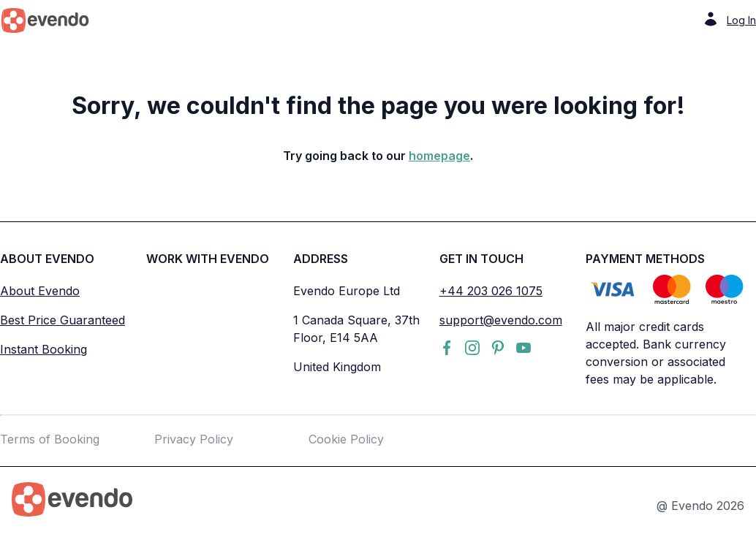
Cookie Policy (346, 439)
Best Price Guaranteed (63, 320)
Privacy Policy (194, 439)
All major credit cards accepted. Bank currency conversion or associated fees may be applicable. (656, 353)
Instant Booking (44, 349)
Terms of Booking (50, 439)
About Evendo (40, 291)
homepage (439, 156)
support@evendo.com (501, 320)
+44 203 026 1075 (491, 291)
